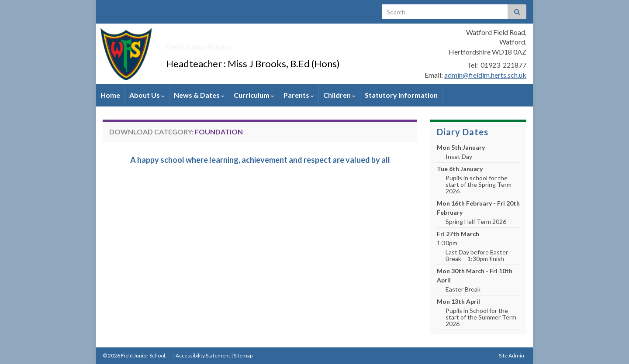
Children (339, 95)
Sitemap (243, 355)
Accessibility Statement (203, 355)
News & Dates (199, 95)
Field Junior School (232, 44)
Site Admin (511, 355)
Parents (299, 95)
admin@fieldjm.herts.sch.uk (485, 75)
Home (110, 95)
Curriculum (254, 95)
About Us (147, 95)
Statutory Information (401, 95)
